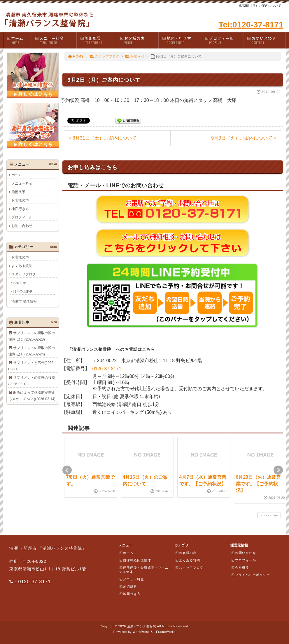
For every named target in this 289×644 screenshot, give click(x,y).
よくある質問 (22, 266)
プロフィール (224, 40)
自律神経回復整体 (135, 560)
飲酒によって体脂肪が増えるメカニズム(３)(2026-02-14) (32, 396)
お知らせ (135, 56)
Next (278, 470)
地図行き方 (20, 209)
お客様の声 (139, 40)
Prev (67, 470)
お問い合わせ (266, 40)
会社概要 (240, 567)
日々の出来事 (23, 291)
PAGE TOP (268, 515)
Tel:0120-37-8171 (251, 25)
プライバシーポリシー (251, 575)
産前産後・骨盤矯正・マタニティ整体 (144, 570)
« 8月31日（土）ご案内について (103, 138)
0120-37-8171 (107, 369)
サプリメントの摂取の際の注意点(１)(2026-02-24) (32, 351)
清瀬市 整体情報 (24, 301)
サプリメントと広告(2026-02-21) (32, 366)
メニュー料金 (56, 40)
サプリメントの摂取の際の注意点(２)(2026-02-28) (32, 336)
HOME (76, 56)
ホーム (19, 40)
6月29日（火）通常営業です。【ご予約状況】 (259, 484)
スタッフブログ (105, 56)
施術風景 (98, 40)
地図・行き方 (181, 40)
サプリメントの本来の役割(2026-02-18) (32, 381)
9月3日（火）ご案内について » (244, 138)
